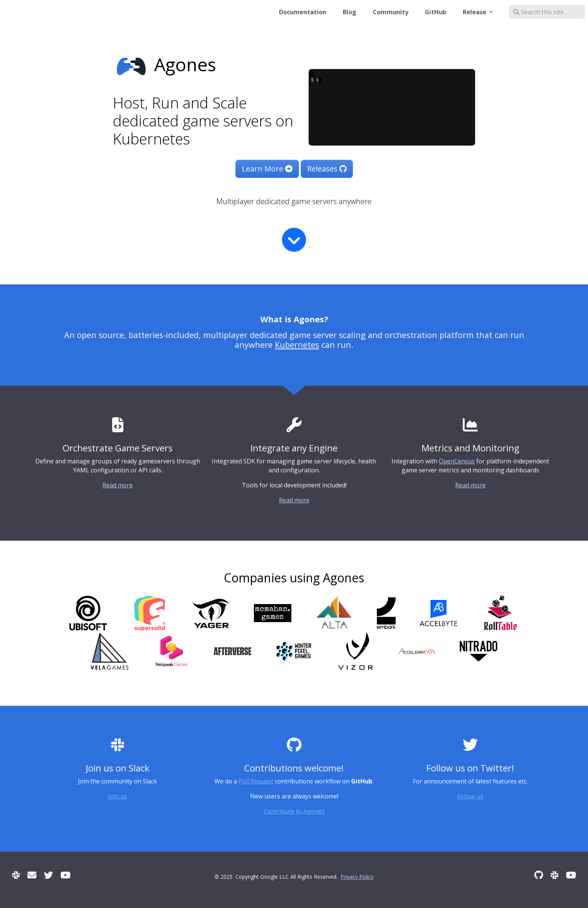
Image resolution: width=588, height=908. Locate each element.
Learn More (267, 169)
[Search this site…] (547, 12)
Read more (118, 485)
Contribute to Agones (294, 811)
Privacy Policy (357, 877)
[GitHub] (539, 875)
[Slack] (16, 875)
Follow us (470, 796)
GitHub (436, 12)
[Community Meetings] (65, 875)
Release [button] (475, 12)
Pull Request (256, 781)
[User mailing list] (32, 875)
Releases (327, 169)
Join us (118, 796)
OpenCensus (457, 461)
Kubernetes (297, 345)
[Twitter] (48, 875)
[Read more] (294, 240)
